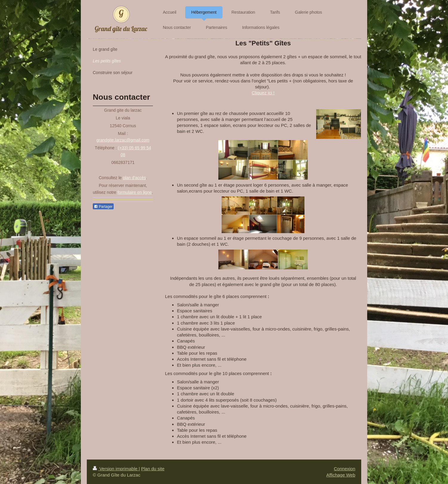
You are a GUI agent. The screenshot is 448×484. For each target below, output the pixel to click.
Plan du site (153, 469)
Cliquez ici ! (263, 93)
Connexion (345, 469)
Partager (103, 207)
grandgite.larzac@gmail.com (123, 140)
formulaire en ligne (135, 192)
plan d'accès (134, 178)
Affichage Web (341, 475)
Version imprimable (116, 469)
